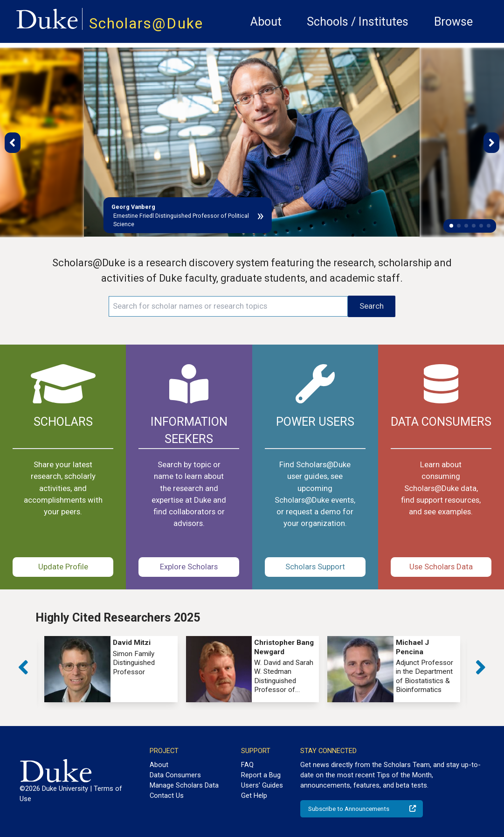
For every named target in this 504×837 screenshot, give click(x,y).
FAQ (247, 765)
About (266, 22)
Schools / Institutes (358, 22)
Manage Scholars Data (184, 785)
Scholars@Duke (146, 24)
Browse (453, 22)
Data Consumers (175, 775)
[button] (451, 226)
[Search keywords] (228, 306)
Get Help (254, 795)
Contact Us (167, 795)
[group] (111, 669)
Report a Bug (261, 775)
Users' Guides (262, 785)
